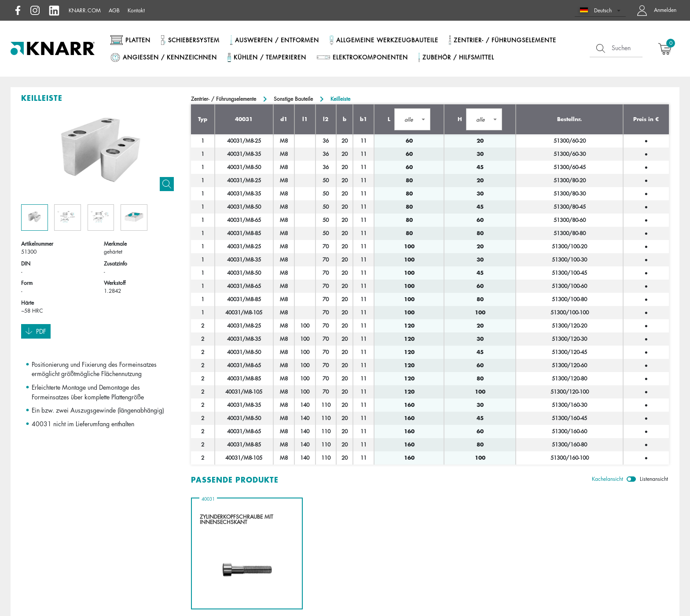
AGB (114, 10)
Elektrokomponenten (370, 57)
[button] (600, 10)
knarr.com (85, 10)
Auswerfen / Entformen (277, 40)
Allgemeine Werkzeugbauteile (387, 40)
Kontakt (136, 10)
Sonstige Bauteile (293, 99)
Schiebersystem (194, 40)
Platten (138, 40)
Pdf (36, 332)
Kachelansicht (607, 479)
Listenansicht (654, 479)
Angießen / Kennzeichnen (170, 57)
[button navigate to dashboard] (655, 10)
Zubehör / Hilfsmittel (458, 57)
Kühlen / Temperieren (270, 57)
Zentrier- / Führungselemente (505, 40)
